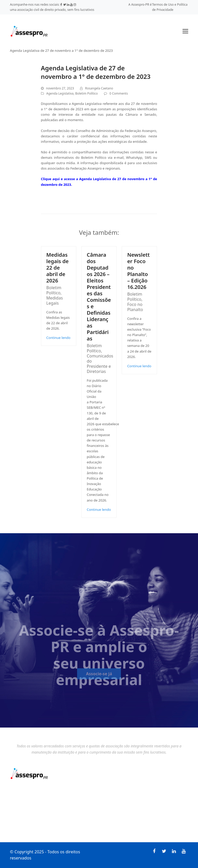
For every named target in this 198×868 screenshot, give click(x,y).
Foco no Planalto (135, 307)
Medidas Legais (55, 301)
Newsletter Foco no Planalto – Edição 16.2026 (138, 271)
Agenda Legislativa (60, 93)
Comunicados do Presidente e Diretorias (100, 364)
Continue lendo (59, 338)
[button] (185, 31)
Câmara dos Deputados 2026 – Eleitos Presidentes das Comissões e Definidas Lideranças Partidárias (99, 297)
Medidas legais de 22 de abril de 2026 (58, 268)
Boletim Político (87, 93)
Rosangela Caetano (99, 88)
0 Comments (119, 93)
